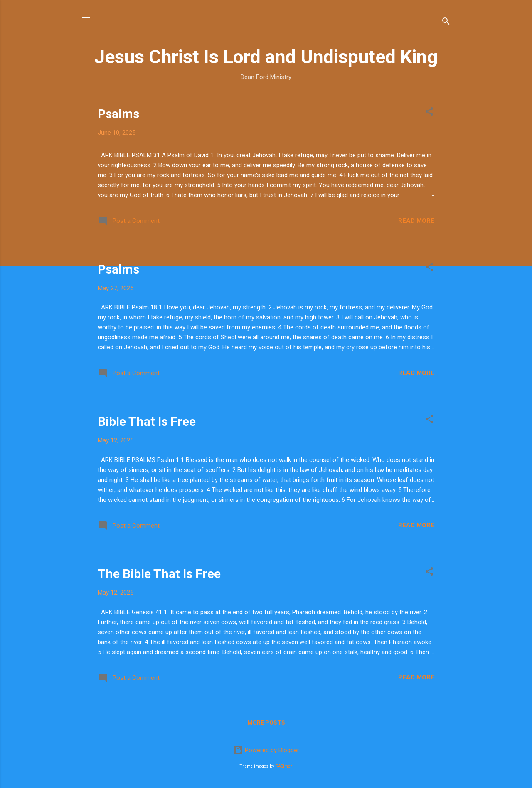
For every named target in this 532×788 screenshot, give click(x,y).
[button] (429, 113)
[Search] (446, 23)
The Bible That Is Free (159, 574)
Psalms (118, 114)
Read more (416, 221)
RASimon (284, 766)
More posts (266, 723)
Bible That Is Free (147, 421)
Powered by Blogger (266, 750)
